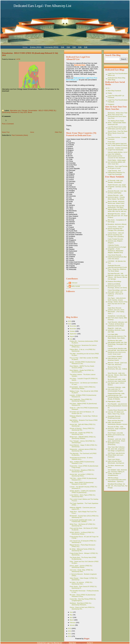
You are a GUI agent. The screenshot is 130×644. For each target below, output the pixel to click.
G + (109, 88)
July (71, 339)
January (72, 625)
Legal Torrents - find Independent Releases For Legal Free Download (116, 172)
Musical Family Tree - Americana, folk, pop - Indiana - (117, 369)
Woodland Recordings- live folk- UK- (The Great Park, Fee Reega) (118, 486)
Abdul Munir (72, 643)
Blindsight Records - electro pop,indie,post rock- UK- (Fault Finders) (118, 216)
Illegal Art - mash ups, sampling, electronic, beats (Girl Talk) (116, 330)
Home (32, 132)
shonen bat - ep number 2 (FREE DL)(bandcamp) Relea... (82, 475)
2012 (70, 631)
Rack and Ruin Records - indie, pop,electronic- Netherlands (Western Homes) (118, 422)
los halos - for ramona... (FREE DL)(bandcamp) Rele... (81, 583)
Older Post (58, 132)
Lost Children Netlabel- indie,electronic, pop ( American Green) (115, 358)
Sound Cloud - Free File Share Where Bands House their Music (118, 133)
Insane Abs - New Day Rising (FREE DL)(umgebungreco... (83, 600)
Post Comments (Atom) (20, 135)
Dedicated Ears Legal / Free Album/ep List (42, 6)
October (72, 331)
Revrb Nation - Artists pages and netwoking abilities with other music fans (117, 162)
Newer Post (6, 132)
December (73, 326)
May (71, 615)
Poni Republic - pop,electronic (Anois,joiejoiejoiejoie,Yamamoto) (118, 406)
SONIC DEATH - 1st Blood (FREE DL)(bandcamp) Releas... (82, 533)
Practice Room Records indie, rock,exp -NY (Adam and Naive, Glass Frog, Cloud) (117, 412)
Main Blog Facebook (114, 91)
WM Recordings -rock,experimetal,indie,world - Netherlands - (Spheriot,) (117, 480)
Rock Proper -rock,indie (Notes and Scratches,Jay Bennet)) (116, 435)
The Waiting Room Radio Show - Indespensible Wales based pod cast (117, 123)
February (73, 623)
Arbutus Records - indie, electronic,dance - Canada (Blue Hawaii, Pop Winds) (116, 197)
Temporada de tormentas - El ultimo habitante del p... (81, 458)
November (73, 329)
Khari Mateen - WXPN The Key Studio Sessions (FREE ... (82, 367)
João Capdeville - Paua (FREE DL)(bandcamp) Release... (81, 400)
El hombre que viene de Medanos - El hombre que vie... (82, 413)
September (73, 334)
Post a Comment (8, 124)
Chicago (24, 111)
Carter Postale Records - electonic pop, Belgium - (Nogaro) (116, 241)
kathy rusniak (76, 286)
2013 (70, 628)
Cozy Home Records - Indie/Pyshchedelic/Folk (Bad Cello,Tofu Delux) (117, 257)
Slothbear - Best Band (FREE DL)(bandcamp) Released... (80, 604)
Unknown (74, 283)
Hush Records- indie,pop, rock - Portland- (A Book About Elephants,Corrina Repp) (118, 324)
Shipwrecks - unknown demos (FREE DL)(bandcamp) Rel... (83, 450)
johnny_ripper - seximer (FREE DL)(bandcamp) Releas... (81, 566)
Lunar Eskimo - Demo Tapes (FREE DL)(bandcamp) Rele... (82, 496)
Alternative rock (15, 111)
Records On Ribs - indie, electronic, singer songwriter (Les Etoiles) (117, 429)
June (71, 612)
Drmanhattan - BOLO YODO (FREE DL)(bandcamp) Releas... (83, 388)
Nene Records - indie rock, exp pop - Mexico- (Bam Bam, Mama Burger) (117, 375)
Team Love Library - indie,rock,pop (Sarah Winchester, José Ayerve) (116, 461)
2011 (70, 634)
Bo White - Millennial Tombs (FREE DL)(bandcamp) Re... (82, 550)
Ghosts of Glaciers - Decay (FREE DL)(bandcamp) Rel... (82, 429)
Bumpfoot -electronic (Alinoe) (117, 224)
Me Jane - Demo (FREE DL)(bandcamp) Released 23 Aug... (83, 596)
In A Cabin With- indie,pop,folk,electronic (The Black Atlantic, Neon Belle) (117, 336)
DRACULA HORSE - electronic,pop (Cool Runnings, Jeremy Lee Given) (117, 286)
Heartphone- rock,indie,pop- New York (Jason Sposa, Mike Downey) (117, 318)
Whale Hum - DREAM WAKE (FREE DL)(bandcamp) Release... (83, 438)
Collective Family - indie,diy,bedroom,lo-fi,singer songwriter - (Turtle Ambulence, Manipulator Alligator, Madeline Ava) (117, 249)
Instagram (111, 104)
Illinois (30, 112)
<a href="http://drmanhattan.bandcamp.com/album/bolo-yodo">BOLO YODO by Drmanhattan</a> (32, 100)
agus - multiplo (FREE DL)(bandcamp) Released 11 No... (82, 462)
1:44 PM (18, 59)
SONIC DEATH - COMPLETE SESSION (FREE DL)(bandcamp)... (83, 492)
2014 (70, 324)
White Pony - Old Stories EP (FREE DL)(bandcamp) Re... (82, 525)
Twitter (110, 93)
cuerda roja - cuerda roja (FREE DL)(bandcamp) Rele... (81, 433)
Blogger (87, 639)
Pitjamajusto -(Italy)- (114, 401)
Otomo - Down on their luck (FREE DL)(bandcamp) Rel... (82, 608)
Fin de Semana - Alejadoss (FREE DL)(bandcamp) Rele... (82, 471)
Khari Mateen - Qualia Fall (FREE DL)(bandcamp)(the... (82, 371)
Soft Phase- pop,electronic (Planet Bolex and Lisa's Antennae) (116, 455)
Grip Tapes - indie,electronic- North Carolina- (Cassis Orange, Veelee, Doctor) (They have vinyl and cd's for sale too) (118, 302)
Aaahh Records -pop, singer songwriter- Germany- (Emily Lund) (117, 187)
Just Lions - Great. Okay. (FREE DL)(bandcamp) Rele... (81, 571)
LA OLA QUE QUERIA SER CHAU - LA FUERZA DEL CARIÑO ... (82, 521)
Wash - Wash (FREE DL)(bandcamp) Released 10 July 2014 (82, 483)
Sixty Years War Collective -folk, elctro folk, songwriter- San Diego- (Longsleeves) (117, 449)
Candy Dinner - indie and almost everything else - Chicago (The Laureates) (116, 229)
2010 (70, 636)
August (72, 336)
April (71, 617)
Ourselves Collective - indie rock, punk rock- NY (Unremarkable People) (117, 389)
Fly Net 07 (90, 643)
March (72, 620)
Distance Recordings (115, 281)
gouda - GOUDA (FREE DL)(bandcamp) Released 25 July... (83, 363)
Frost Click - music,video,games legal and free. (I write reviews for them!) (118, 144)
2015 (70, 321)
